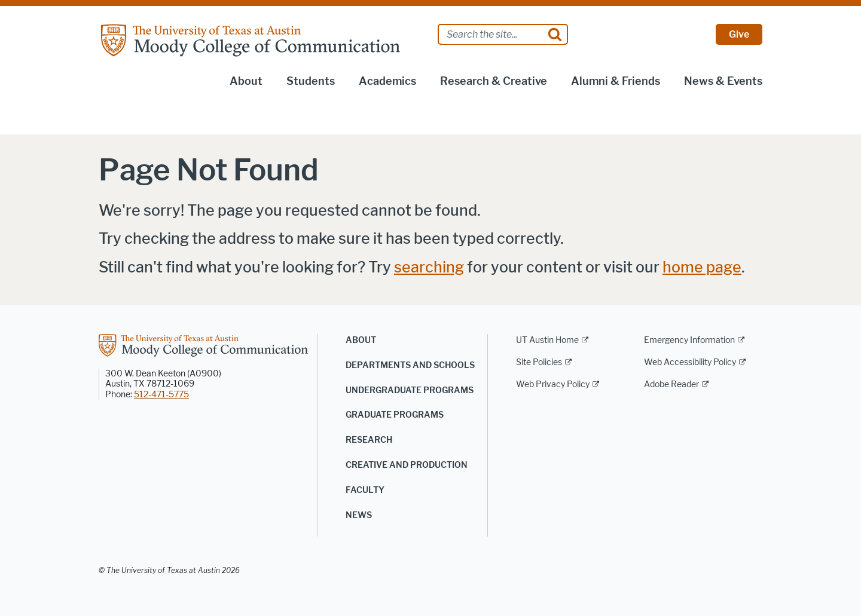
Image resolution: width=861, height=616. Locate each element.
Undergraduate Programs (410, 390)
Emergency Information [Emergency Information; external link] (689, 340)
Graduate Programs (395, 415)
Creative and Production (407, 465)
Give (739, 34)
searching (429, 267)
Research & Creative (494, 81)
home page (702, 267)
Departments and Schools (410, 365)
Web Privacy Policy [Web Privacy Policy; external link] (553, 384)
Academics (387, 81)
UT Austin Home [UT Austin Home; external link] (547, 340)
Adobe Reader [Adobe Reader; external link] (671, 384)
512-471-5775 (161, 395)
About (246, 81)
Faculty (365, 490)
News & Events (723, 81)
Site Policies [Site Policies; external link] (539, 362)
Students (311, 81)
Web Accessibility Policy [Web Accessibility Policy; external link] (690, 362)
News (359, 515)
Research (369, 440)
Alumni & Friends (616, 81)
